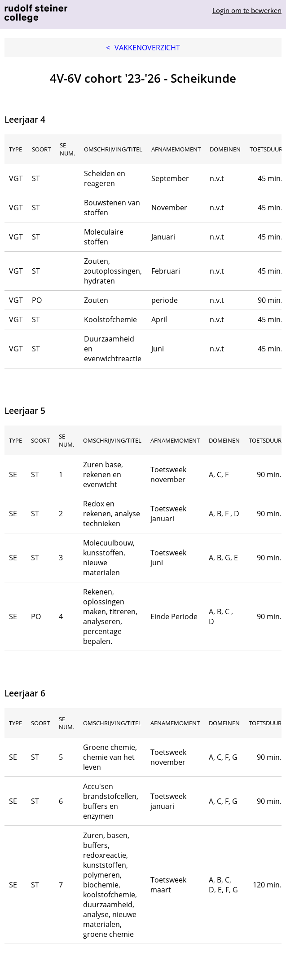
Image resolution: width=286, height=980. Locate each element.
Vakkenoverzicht (143, 48)
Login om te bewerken (247, 10)
